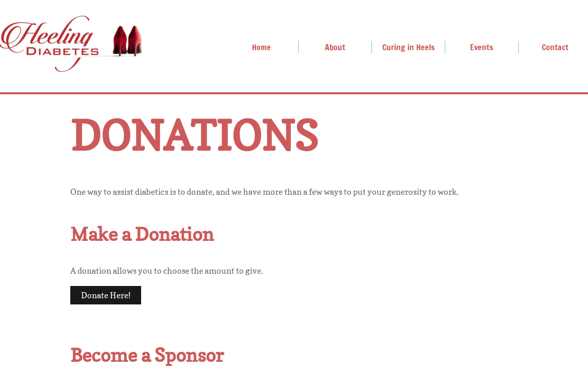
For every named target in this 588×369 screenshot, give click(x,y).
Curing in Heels (408, 47)
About (335, 47)
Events (482, 47)
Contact (555, 47)
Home (261, 47)
